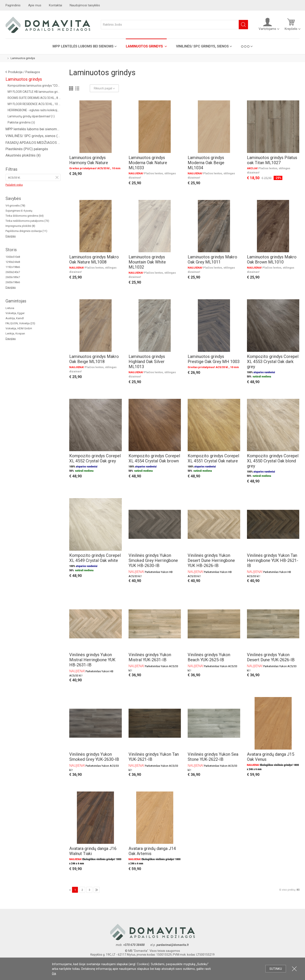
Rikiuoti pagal (104, 88)
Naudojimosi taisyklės (85, 5)
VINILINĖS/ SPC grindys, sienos (202, 46)
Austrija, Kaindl (15, 318)
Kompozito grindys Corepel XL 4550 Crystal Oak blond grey (273, 461)
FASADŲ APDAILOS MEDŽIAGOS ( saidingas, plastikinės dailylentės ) (33, 143)
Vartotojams (267, 24)
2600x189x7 (13, 277)
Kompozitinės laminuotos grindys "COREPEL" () (34, 86)
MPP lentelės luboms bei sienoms (83, 46)
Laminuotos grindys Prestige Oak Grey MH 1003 (214, 359)
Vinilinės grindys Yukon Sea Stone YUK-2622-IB (213, 757)
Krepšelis (291, 24)
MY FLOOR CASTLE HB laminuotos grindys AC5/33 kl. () (34, 92)
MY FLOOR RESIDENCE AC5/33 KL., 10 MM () (34, 104)
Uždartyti (294, 969)
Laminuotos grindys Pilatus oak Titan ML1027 (272, 160)
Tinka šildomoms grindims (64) (25, 216)
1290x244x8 (13, 262)
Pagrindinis (13, 5)
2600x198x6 (13, 282)
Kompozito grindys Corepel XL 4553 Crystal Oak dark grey (273, 362)
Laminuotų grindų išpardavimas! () (31, 116)
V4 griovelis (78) (15, 206)
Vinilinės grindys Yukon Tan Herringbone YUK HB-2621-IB (273, 560)
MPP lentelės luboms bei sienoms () (33, 129)
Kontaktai (55, 5)
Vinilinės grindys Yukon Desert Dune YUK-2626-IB (271, 657)
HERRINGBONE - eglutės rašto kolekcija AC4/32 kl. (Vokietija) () (34, 110)
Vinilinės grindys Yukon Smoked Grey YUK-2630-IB (94, 757)
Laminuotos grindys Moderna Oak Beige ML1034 (206, 163)
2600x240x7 (13, 272)
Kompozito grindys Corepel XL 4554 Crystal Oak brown (154, 458)
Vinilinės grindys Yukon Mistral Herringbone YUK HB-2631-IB (92, 660)
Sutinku (276, 969)
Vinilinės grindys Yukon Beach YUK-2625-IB (209, 657)
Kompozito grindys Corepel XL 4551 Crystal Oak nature (213, 458)
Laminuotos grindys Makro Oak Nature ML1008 (94, 259)
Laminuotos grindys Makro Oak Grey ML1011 (212, 259)
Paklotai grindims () (21, 122)
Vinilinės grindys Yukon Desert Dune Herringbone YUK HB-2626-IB (211, 560)
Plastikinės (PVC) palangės (27, 149)
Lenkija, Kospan (15, 333)
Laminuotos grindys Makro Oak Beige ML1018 (94, 359)
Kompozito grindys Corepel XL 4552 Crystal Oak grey (95, 458)
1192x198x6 (13, 267)
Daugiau (11, 236)
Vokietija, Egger (15, 313)
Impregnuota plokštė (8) (20, 226)
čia (54, 973)
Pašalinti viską (14, 185)
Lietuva (10, 308)
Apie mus (35, 5)
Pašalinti (57, 177)
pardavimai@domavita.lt (173, 945)
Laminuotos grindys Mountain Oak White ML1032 (147, 262)
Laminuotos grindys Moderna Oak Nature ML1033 (148, 163)
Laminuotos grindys (145, 46)
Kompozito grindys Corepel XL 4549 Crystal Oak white (95, 558)
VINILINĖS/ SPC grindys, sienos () (33, 136)
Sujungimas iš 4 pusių (19, 211)
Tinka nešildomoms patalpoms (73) (27, 221)
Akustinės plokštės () (23, 155)
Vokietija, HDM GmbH (19, 328)
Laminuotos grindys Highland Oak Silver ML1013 (147, 362)
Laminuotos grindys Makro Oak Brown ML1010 (272, 259)
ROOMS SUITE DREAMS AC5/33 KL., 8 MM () (34, 98)
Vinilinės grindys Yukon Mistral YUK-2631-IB (150, 657)
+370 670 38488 (134, 945)
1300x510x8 (13, 257)
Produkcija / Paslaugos (24, 72)
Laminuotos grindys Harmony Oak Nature (89, 160)
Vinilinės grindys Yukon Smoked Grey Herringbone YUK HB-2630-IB (153, 560)
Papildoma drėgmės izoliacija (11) (26, 231)
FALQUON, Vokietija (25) (20, 323)
